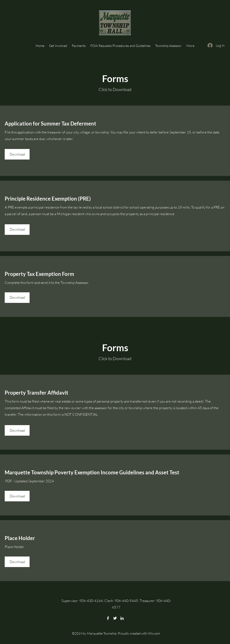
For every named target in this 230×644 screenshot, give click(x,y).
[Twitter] (115, 618)
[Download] (17, 154)
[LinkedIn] (122, 618)
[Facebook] (108, 618)
